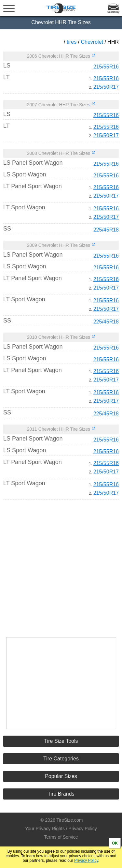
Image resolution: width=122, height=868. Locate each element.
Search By (113, 12)
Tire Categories (61, 759)
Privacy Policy (86, 861)
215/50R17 (106, 87)
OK (115, 843)
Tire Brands (61, 794)
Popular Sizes (61, 776)
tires (72, 42)
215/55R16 (106, 67)
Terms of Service (61, 837)
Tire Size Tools (61, 741)
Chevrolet (92, 42)
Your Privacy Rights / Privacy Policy (61, 829)
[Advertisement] (61, 565)
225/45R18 (106, 230)
